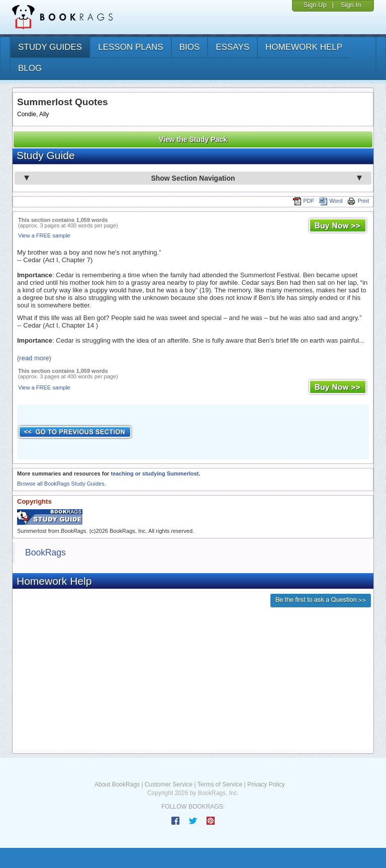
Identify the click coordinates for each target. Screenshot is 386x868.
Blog (30, 68)
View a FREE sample (44, 235)
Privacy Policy (266, 784)
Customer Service (169, 784)
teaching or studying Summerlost (155, 474)
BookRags (45, 553)
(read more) (34, 358)
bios (190, 47)
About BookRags (117, 784)
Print (358, 201)
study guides (50, 47)
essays (232, 47)
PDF (304, 201)
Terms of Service (220, 784)
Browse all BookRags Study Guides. (62, 484)
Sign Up (315, 5)
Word (331, 201)
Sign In (351, 5)
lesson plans (130, 47)
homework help (304, 47)
